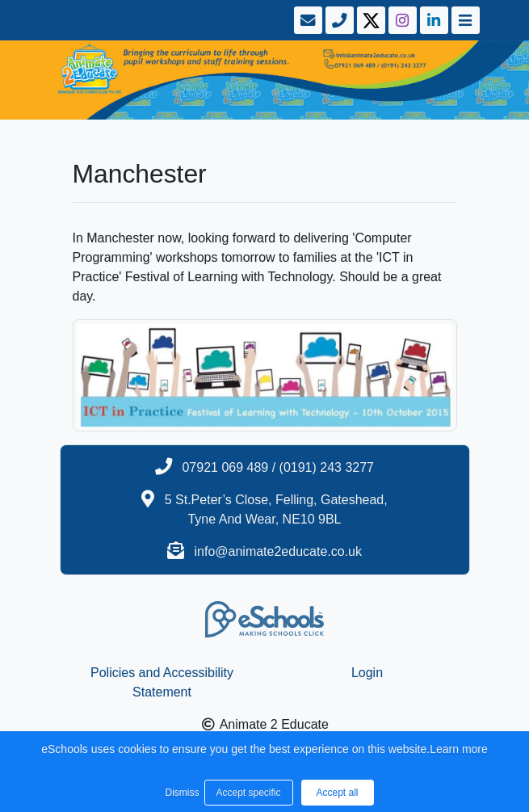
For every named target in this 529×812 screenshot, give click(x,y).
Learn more (459, 749)
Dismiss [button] (181, 793)
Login (367, 673)
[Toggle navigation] (464, 20)
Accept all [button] (337, 793)
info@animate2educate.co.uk (277, 551)
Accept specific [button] (248, 793)
